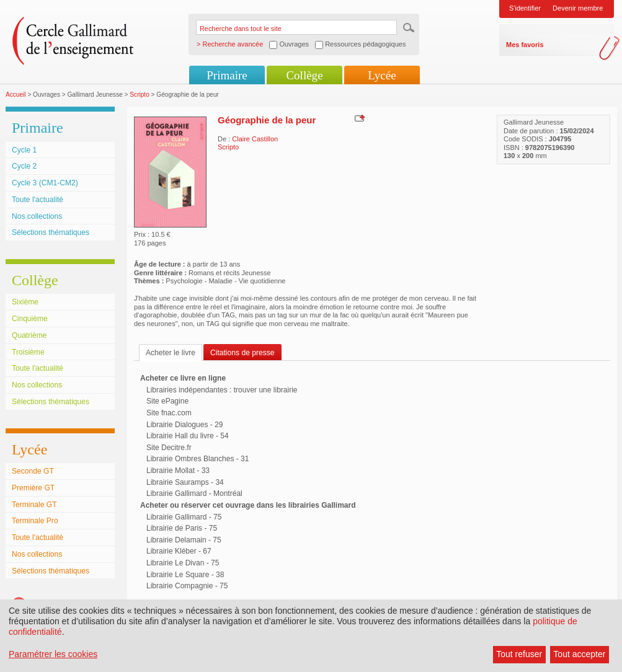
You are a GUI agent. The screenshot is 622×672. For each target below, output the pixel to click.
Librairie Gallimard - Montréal (194, 493)
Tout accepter (579, 654)
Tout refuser (519, 654)
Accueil (16, 95)
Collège (304, 75)
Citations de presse (242, 353)
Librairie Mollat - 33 (178, 471)
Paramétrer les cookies (53, 654)
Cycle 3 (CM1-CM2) (45, 183)
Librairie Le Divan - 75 (183, 563)
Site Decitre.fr (169, 448)
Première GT (33, 488)
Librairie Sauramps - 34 (185, 482)
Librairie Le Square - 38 (185, 575)
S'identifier (525, 8)
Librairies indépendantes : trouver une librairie (222, 390)
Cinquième (30, 319)
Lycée (382, 75)
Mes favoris (525, 45)
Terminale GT (34, 505)
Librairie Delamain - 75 (184, 540)
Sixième (25, 302)
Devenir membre (578, 8)
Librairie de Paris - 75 (182, 528)
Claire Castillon (255, 139)
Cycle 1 (24, 150)
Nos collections (37, 216)
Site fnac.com (169, 413)
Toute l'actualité (38, 200)
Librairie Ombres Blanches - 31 (198, 459)
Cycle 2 (24, 166)
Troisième (28, 352)
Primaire (227, 75)
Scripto (139, 95)
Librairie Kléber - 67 (179, 551)
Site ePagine (167, 401)
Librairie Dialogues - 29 (184, 425)
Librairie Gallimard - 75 (184, 517)
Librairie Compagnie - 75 (187, 586)
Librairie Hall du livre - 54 (188, 436)
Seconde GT (33, 471)
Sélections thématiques (51, 232)
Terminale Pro (35, 521)
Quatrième (29, 335)
